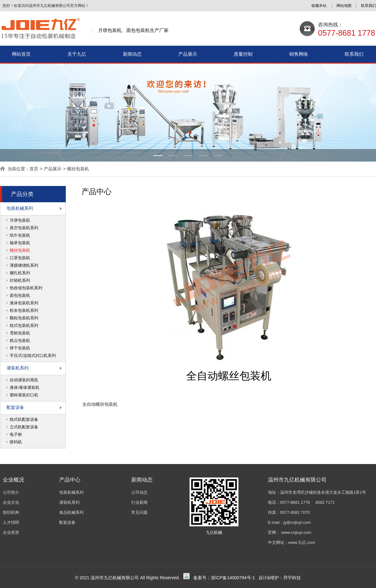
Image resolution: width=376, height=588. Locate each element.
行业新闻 (139, 502)
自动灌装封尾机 (24, 380)
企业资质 (11, 532)
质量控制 (243, 54)
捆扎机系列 (20, 273)
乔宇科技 (292, 578)
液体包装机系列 (24, 303)
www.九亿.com (302, 542)
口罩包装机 (20, 258)
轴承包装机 (20, 243)
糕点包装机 (20, 340)
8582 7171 (325, 502)
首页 (34, 169)
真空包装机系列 (24, 228)
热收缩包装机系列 (26, 288)
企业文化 (11, 502)
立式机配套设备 (24, 427)
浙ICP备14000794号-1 (233, 578)
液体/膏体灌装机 (25, 387)
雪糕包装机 (20, 333)
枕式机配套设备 (24, 419)
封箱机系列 (20, 280)
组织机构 (11, 512)
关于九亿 (77, 54)
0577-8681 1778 (295, 502)
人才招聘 (11, 522)
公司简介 (11, 492)
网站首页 (21, 54)
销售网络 (299, 54)
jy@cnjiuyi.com (297, 522)
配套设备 (15, 407)
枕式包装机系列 (24, 325)
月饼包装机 (20, 220)
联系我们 (354, 54)
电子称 (16, 434)
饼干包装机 (20, 348)
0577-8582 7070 (295, 512)
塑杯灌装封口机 (24, 395)
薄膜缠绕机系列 (24, 265)
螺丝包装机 (78, 169)
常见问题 (139, 512)
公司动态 (139, 492)
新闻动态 (132, 54)
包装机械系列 (20, 208)
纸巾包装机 (20, 235)
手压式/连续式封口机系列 (33, 356)
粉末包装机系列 (24, 310)
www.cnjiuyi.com (296, 532)
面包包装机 (20, 295)
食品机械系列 (71, 512)
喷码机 (16, 442)
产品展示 (188, 54)
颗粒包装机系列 (24, 318)
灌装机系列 (18, 368)
